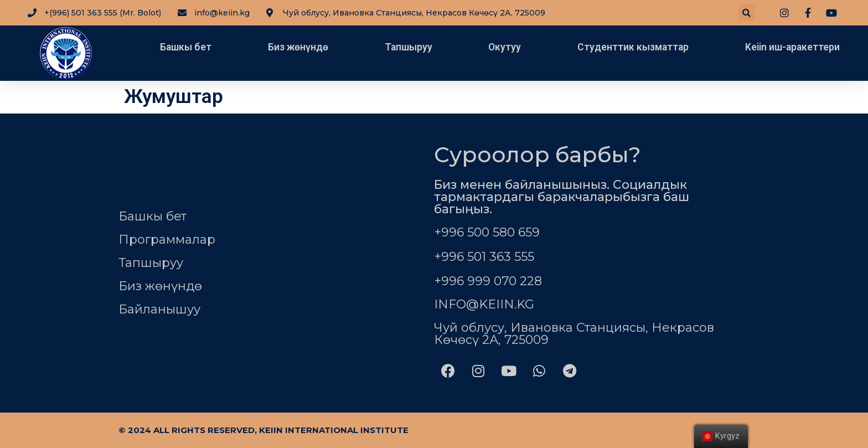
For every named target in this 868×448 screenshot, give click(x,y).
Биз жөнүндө (298, 47)
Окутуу (505, 47)
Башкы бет (186, 47)
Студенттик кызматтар (633, 47)
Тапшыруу (409, 47)
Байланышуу (159, 309)
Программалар (167, 240)
